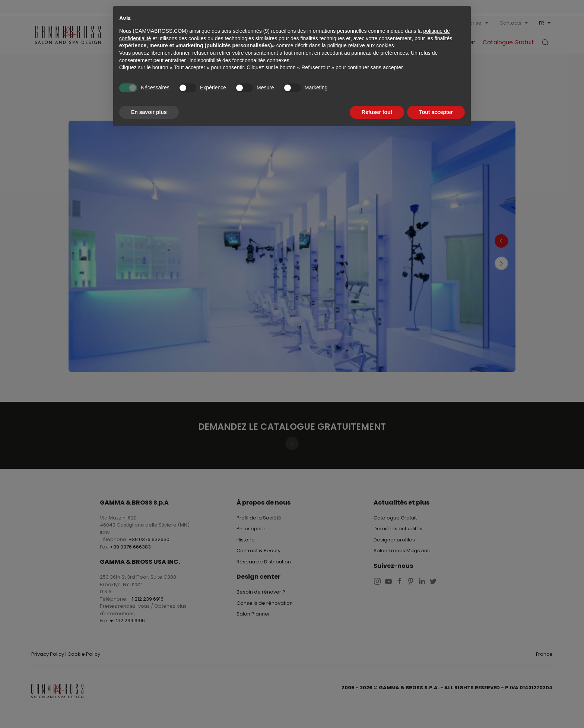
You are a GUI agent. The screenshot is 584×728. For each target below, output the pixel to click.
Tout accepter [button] (436, 112)
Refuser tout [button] (377, 112)
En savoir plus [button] (149, 112)
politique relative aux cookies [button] (361, 45)
